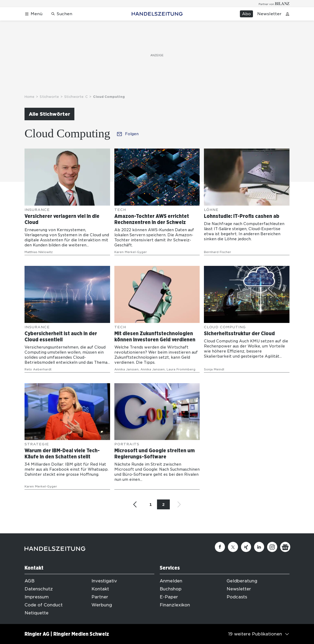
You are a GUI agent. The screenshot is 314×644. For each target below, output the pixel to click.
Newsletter (269, 14)
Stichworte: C (76, 97)
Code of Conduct (44, 605)
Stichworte (49, 97)
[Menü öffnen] (33, 14)
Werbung (102, 605)
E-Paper (169, 597)
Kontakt (100, 589)
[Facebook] (220, 547)
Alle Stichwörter (49, 114)
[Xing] (246, 547)
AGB (29, 581)
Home (29, 97)
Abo (246, 14)
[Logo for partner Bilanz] (274, 4)
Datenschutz (39, 589)
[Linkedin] (259, 547)
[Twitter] (233, 547)
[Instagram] (272, 547)
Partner (100, 597)
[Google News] (285, 547)
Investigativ (104, 581)
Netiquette (37, 613)
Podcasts (237, 597)
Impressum (37, 597)
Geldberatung (242, 581)
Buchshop (171, 589)
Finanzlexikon (175, 605)
